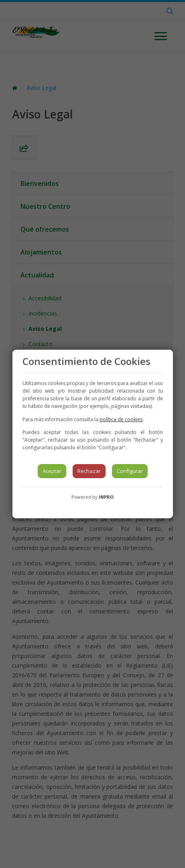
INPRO (106, 497)
